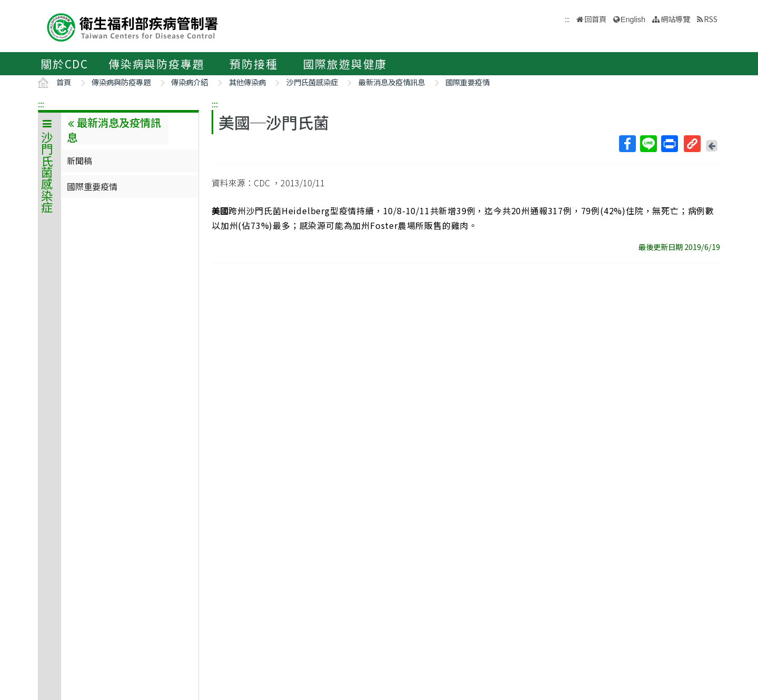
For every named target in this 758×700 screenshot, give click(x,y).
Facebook (627, 144)
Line (648, 144)
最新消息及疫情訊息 (392, 82)
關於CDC (64, 64)
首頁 (64, 82)
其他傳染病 (247, 82)
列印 (669, 144)
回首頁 (595, 19)
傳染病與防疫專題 (156, 64)
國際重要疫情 (467, 82)
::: (41, 104)
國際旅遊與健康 (345, 64)
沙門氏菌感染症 (312, 82)
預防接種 (253, 64)
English (633, 19)
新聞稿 (79, 161)
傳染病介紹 (189, 82)
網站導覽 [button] (675, 19)
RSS (711, 19)
